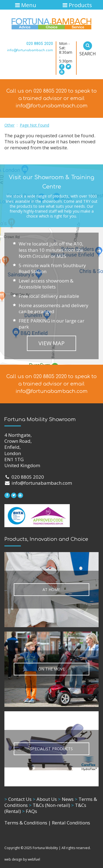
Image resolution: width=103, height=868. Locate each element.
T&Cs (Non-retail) (49, 805)
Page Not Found (34, 125)
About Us (45, 799)
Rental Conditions (71, 823)
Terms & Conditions (26, 823)
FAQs (30, 811)
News (66, 799)
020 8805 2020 (40, 44)
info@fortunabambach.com (30, 50)
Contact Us (18, 799)
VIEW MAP (51, 343)
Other (9, 125)
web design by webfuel (22, 859)
